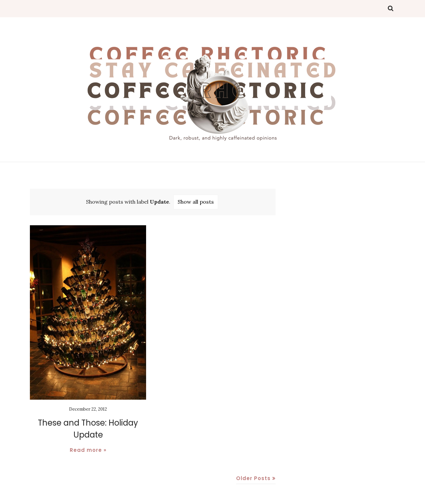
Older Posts (253, 478)
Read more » (88, 450)
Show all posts (196, 202)
